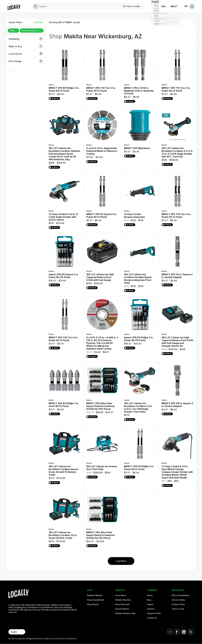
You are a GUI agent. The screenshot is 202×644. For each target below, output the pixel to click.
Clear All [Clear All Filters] (38, 22)
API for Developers (181, 595)
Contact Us (152, 618)
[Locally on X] (191, 632)
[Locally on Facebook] (177, 632)
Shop (154, 6)
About (174, 6)
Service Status (178, 600)
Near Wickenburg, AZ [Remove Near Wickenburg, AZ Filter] (32, 31)
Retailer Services (123, 600)
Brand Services (122, 604)
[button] (26, 39)
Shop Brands (93, 604)
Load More (121, 561)
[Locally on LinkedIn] (184, 632)
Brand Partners (122, 609)
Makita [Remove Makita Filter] (13, 31)
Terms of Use (178, 609)
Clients (150, 604)
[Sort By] (179, 22)
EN (186, 6)
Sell (164, 6)
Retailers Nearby (95, 595)
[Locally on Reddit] (170, 632)
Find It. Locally (129, 6)
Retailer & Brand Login (126, 613)
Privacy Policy (178, 604)
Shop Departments (96, 600)
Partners (151, 609)
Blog (149, 600)
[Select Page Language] (17, 632)
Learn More (121, 595)
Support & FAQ (154, 613)
